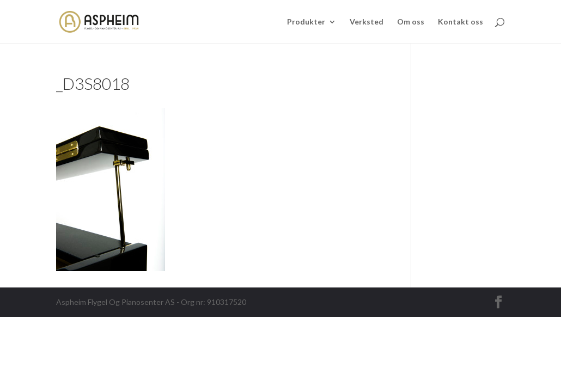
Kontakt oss (461, 22)
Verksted (367, 22)
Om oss (411, 22)
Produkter (306, 22)
